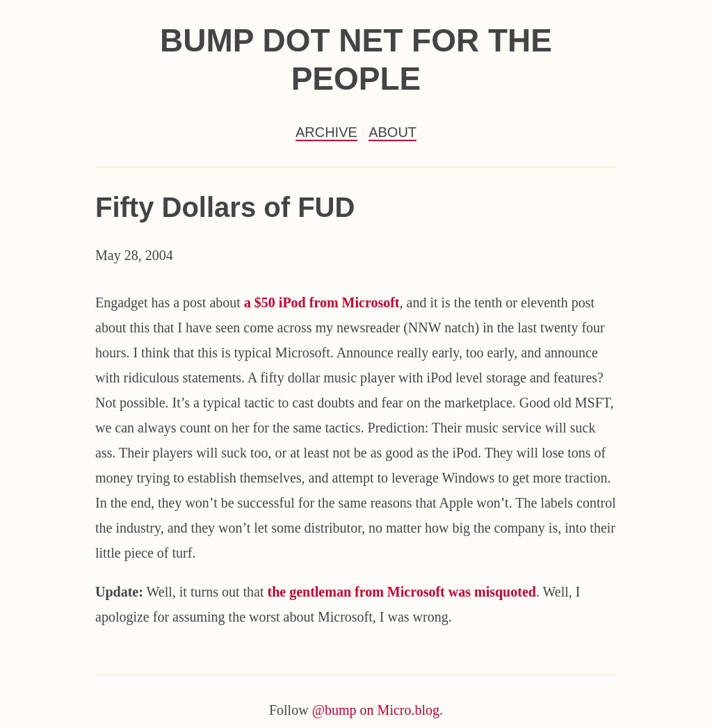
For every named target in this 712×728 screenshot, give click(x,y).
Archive (326, 132)
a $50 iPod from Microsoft (322, 302)
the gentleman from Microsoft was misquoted (401, 592)
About (393, 132)
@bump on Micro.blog (376, 710)
